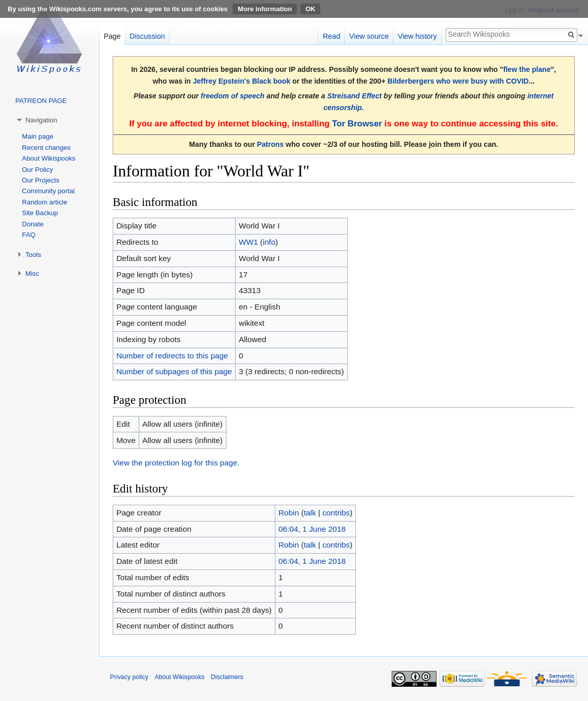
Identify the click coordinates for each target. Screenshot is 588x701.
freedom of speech (232, 96)
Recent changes (46, 148)
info (269, 242)
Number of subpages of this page (174, 371)
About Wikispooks (49, 158)
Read (331, 36)
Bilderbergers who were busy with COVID (458, 81)
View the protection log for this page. (176, 463)
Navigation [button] (41, 120)
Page (112, 36)
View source (369, 36)
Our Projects (41, 180)
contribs (336, 513)
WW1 (248, 242)
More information (265, 9)
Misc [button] (32, 274)
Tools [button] (33, 255)
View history (417, 36)
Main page (38, 136)
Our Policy (37, 170)
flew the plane (527, 69)
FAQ (29, 235)
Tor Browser (357, 124)
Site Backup (40, 213)
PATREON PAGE (41, 101)
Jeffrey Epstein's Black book (241, 81)
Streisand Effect (355, 96)
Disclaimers (227, 677)
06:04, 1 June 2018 (312, 529)
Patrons (270, 144)
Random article (45, 202)
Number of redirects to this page (172, 356)
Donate (33, 224)
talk (310, 513)
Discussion (147, 36)
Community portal (48, 191)
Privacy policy (129, 677)
